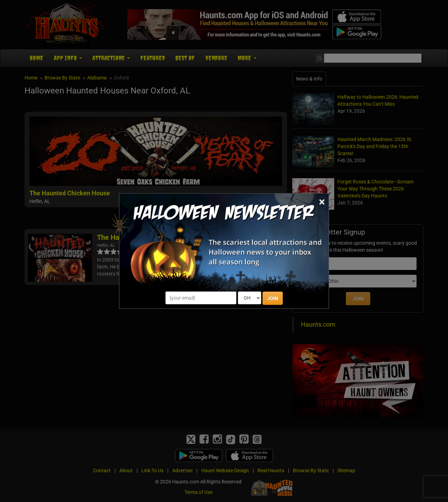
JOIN (273, 298)
